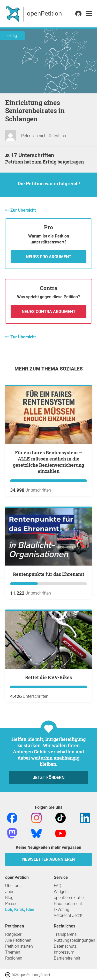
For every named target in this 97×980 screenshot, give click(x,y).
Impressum (64, 952)
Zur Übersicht (23, 210)
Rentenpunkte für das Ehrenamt (49, 574)
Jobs (10, 892)
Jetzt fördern (49, 778)
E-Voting (62, 910)
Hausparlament (68, 904)
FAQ (58, 886)
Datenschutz (65, 946)
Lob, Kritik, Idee (20, 910)
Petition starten (19, 946)
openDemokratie (69, 898)
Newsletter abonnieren (48, 859)
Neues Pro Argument (49, 257)
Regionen (14, 958)
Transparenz (65, 934)
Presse (11, 904)
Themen (13, 952)
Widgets (61, 892)
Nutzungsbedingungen (74, 940)
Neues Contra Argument (49, 312)
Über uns (13, 886)
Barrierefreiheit (67, 958)
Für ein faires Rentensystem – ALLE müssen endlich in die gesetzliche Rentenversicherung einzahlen (48, 462)
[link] (89, 14)
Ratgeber (13, 934)
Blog (9, 898)
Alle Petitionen (18, 940)
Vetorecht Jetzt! (68, 915)
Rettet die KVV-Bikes (48, 677)
